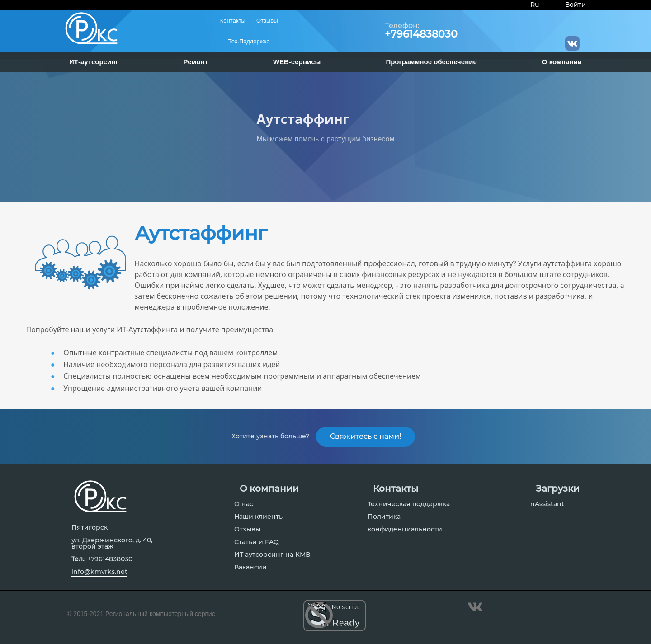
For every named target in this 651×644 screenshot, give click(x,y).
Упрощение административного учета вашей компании (163, 388)
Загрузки (558, 492)
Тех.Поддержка (249, 41)
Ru (535, 5)
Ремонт (196, 62)
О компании (562, 62)
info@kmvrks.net (99, 575)
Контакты (233, 21)
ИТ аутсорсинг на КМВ (272, 558)
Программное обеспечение (431, 62)
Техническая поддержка (409, 508)
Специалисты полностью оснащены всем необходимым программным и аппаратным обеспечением (242, 376)
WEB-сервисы (297, 62)
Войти (576, 5)
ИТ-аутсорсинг (94, 62)
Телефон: (402, 26)
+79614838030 (421, 34)
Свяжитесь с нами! (366, 438)
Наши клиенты (259, 520)
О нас (244, 508)
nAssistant (547, 508)
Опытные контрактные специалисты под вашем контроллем (170, 353)
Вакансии (250, 571)
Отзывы (267, 21)
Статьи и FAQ (257, 545)
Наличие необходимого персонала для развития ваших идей (172, 364)
